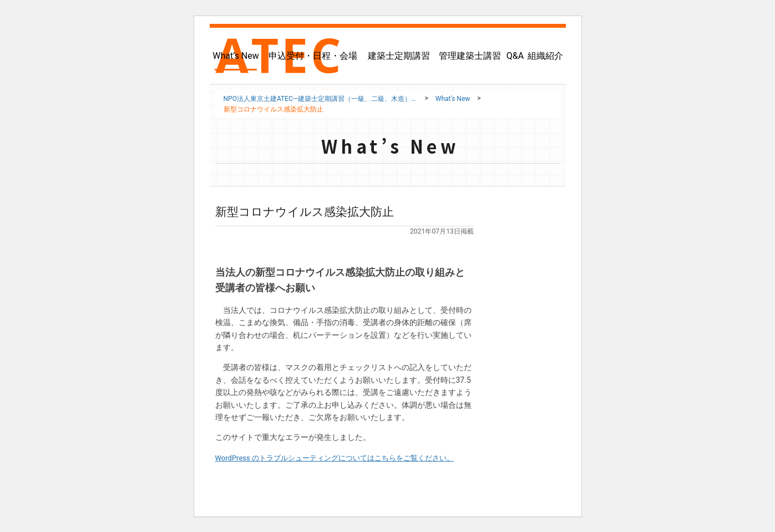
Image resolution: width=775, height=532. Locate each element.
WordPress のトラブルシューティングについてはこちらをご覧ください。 (344, 458)
